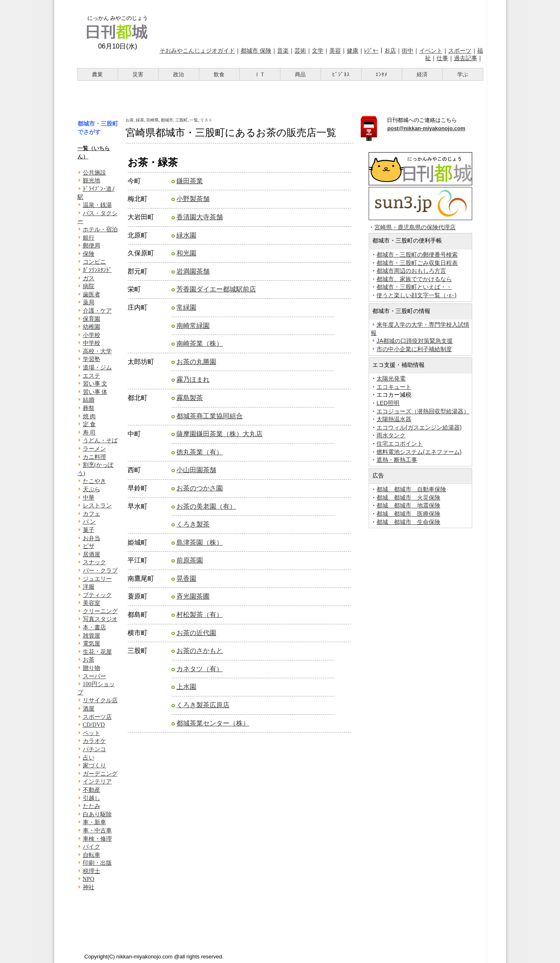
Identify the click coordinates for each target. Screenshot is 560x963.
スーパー (94, 676)
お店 (390, 51)
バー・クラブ (100, 571)
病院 (89, 286)
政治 (179, 74)
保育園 (92, 319)
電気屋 (92, 644)
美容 (335, 51)
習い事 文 (95, 384)
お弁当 (92, 538)
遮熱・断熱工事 (397, 460)
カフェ (92, 514)
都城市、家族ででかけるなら (414, 279)
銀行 (89, 238)
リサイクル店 (100, 700)
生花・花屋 (97, 652)
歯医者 (92, 295)
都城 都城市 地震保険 (408, 505)
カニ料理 (94, 457)
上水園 (186, 687)
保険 (89, 254)
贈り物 (92, 668)
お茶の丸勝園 (196, 362)
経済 (422, 74)
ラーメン (94, 449)
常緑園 (186, 307)
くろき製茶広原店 (203, 705)
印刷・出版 (97, 863)
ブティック (97, 595)
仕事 (442, 58)
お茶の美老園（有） (206, 506)
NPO (89, 879)
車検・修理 (97, 839)
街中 (408, 51)
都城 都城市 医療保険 (408, 514)
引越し (92, 798)
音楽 (283, 51)
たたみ (92, 806)
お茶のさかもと (200, 651)
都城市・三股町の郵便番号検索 (417, 255)
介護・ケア (97, 311)
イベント (431, 51)
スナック (94, 562)
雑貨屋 (92, 636)
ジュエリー (97, 579)
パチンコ (94, 749)
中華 (89, 498)
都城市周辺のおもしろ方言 (411, 271)
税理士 (92, 871)
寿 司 (89, 433)
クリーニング (100, 611)
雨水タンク (391, 435)
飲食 (219, 74)
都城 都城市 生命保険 (408, 522)
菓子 (89, 530)
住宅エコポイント (400, 444)
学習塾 (92, 359)
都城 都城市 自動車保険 (411, 489)
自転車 (92, 855)
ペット (92, 733)
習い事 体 (95, 392)
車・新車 (94, 822)
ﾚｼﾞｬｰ (371, 51)
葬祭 (89, 408)
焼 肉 (89, 416)
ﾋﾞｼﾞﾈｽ (341, 74)
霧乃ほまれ (193, 380)
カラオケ (94, 741)
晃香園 (186, 579)
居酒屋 (92, 554)
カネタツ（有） (200, 669)
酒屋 (89, 709)
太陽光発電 (391, 378)
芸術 (300, 51)
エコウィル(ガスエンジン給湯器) (419, 427)
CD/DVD (94, 725)
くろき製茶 (193, 524)
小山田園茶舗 (196, 470)
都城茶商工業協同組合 (210, 416)
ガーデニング (100, 774)
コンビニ (94, 262)
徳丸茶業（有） (200, 452)
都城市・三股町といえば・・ (414, 287)
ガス (89, 278)
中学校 (92, 343)
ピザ (89, 546)
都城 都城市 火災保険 (408, 497)
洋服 (89, 587)
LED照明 (388, 403)
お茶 (89, 660)
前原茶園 (190, 560)
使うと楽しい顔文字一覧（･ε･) (416, 295)
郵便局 (92, 246)
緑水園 (186, 235)
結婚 (89, 400)
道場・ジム (97, 367)
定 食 (89, 424)
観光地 (92, 181)
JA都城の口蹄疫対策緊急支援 (415, 341)
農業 (97, 74)
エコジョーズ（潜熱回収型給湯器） (423, 411)
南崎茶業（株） (200, 343)
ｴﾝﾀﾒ (381, 74)
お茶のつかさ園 (200, 488)
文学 (318, 51)
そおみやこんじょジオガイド (197, 51)
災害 (138, 74)
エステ (92, 376)
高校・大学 (97, 351)
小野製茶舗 (193, 199)
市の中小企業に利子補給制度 (414, 349)
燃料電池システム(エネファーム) (419, 452)
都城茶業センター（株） (213, 723)
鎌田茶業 (190, 181)
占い (89, 758)
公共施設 (94, 173)
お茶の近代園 (196, 633)
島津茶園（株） (200, 542)
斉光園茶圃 (193, 596)
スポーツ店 (97, 717)
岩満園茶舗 (193, 271)
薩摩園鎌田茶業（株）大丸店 (220, 434)
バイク (92, 847)
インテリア (97, 782)
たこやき (94, 481)
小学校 (92, 335)
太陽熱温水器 (394, 419)
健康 (352, 51)
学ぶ (463, 74)
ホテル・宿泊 (100, 229)
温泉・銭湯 (97, 205)
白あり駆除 (97, 814)
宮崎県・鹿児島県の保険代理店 (415, 227)
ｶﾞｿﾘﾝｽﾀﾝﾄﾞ (97, 270)
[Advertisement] (321, 22)
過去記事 (466, 58)
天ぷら (92, 489)
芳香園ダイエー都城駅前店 (216, 289)
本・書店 (94, 627)
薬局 (89, 302)
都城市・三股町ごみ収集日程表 (417, 263)
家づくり (94, 765)
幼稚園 (92, 327)
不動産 (92, 790)
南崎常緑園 (193, 326)
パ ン (89, 522)
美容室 (92, 603)
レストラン (97, 506)
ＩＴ (260, 74)
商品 (300, 74)
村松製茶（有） (200, 615)
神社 (89, 887)
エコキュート (394, 387)
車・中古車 (97, 831)
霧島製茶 (190, 398)
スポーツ (460, 51)
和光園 (186, 253)
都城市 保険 (256, 51)
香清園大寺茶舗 (200, 217)
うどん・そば (100, 440)
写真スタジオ (100, 619)
